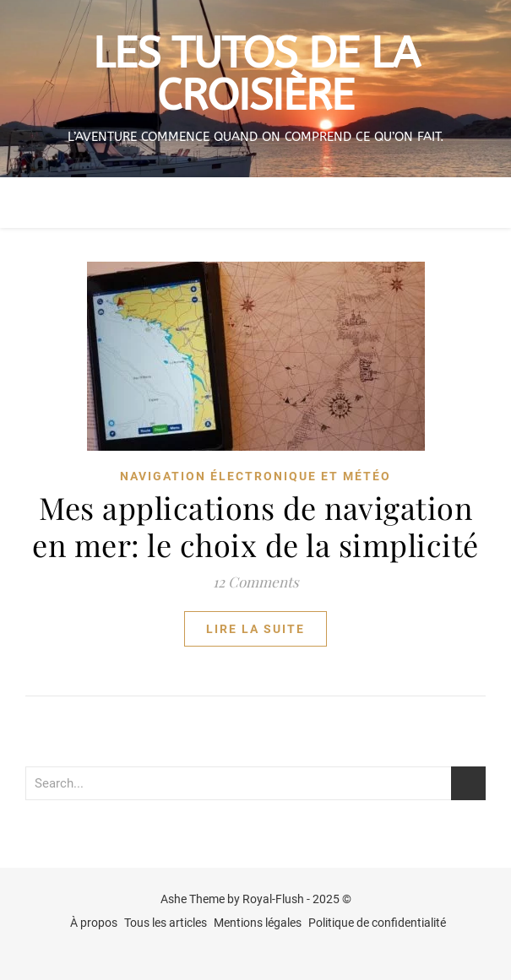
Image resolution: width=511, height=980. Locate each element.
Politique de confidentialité (377, 923)
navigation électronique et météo (255, 476)
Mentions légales (258, 923)
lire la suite (255, 629)
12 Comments (256, 582)
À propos (94, 923)
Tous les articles (166, 923)
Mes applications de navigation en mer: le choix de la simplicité (255, 526)
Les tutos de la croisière (256, 75)
